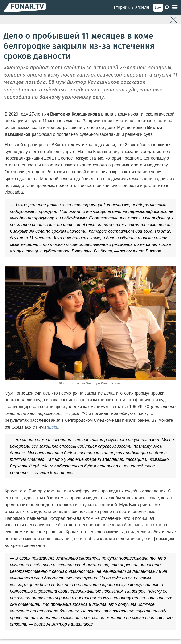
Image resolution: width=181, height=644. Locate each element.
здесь (53, 427)
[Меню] (175, 7)
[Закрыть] (174, 20)
